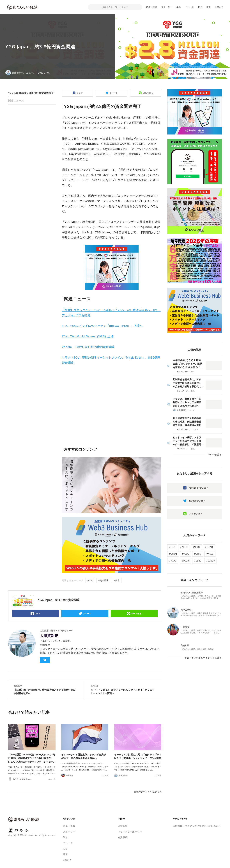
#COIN (198, 554)
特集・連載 (152, 7)
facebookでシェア (199, 488)
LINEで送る (148, 93)
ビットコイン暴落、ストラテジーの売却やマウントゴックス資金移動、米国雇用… (188, 441)
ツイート (114, 93)
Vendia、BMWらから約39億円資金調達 (88, 347)
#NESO (210, 554)
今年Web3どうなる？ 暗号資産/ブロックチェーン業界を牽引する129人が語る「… (187, 364)
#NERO (196, 547)
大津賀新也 (49, 636)
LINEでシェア (196, 514)
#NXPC (173, 561)
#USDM (173, 554)
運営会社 (123, 826)
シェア (80, 93)
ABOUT (219, 7)
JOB (200, 7)
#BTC (172, 547)
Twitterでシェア (197, 501)
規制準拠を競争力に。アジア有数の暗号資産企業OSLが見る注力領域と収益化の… (188, 383)
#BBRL (198, 561)
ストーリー (167, 7)
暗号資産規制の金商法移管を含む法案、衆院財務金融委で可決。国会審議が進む (187, 422)
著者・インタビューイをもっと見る (203, 658)
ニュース (190, 7)
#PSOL (186, 554)
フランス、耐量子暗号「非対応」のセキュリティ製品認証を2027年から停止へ (187, 402)
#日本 (117, 580)
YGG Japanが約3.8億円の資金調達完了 (31, 93)
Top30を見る (215, 454)
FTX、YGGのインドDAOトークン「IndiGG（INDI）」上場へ (102, 326)
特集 (193, 372)
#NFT (90, 580)
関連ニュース (16, 100)
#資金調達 (103, 580)
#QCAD (209, 547)
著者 (209, 7)
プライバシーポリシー (130, 832)
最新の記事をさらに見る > (148, 792)
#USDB (185, 561)
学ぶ (179, 7)
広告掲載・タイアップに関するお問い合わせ (197, 826)
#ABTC (184, 547)
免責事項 (123, 837)
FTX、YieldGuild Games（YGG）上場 (88, 336)
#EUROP (211, 561)
